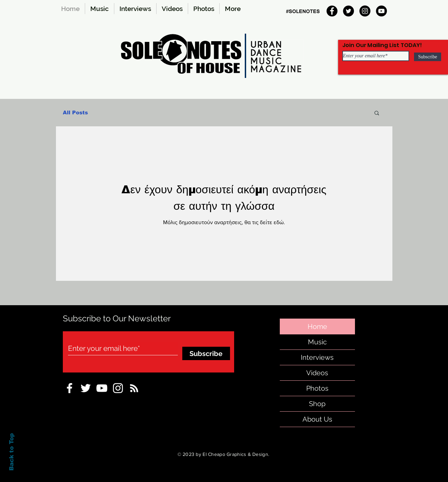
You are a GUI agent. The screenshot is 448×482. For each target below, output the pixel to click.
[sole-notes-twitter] (86, 388)
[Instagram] (365, 11)
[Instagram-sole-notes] (118, 388)
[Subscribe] (428, 57)
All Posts (75, 112)
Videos (317, 373)
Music (317, 342)
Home (317, 326)
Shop (317, 404)
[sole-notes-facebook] (102, 388)
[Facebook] (332, 11)
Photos (317, 388)
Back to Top (12, 452)
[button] (377, 113)
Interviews (317, 357)
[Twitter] (348, 11)
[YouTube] (381, 11)
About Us (317, 419)
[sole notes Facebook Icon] (70, 388)
